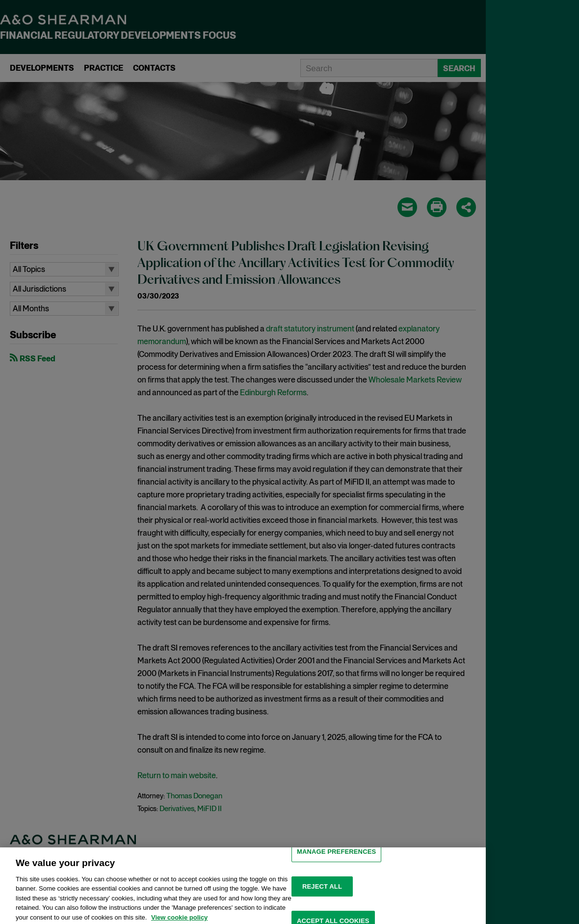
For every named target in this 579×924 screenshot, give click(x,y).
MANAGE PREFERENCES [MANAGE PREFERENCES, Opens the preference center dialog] (336, 857)
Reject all (322, 892)
